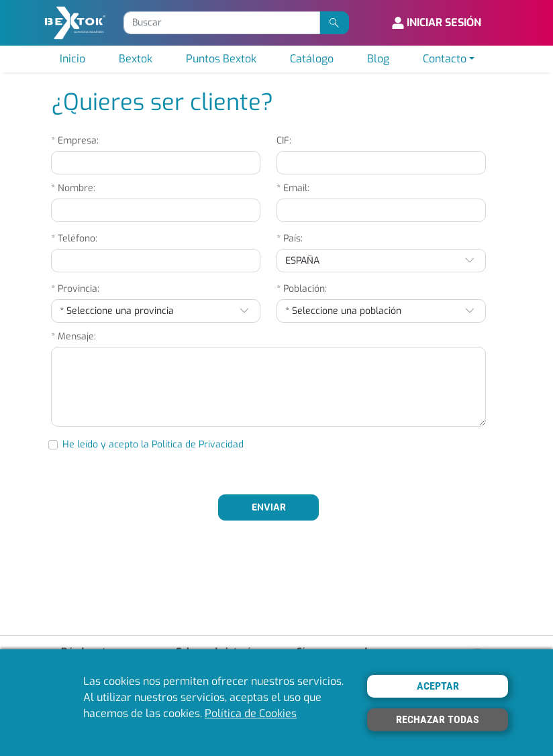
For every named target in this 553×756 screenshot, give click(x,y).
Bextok (136, 59)
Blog (378, 59)
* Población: (302, 289)
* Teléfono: (74, 238)
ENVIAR (269, 507)
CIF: (284, 141)
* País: (290, 238)
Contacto (445, 59)
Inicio (72, 59)
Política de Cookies (251, 713)
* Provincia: (75, 289)
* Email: (293, 188)
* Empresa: (75, 141)
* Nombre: (73, 188)
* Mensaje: (73, 336)
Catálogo (312, 59)
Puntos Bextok (221, 59)
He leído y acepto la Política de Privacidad (153, 444)
